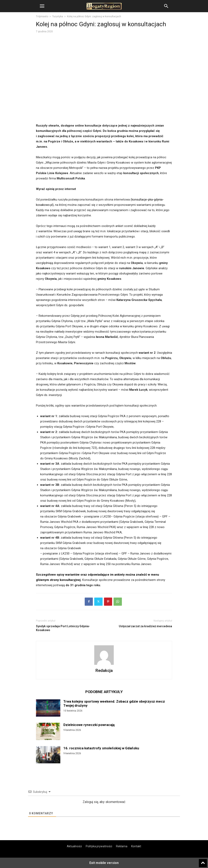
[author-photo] (104, 665)
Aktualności (74, 846)
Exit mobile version (104, 863)
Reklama (122, 846)
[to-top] (203, 861)
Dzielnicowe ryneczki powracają (89, 725)
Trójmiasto (42, 16)
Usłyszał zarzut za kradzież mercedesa (145, 626)
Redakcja (104, 671)
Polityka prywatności (99, 846)
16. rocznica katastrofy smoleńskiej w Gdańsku (101, 748)
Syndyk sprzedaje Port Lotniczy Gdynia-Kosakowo (63, 628)
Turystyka (58, 16)
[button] (42, 6)
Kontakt (136, 846)
